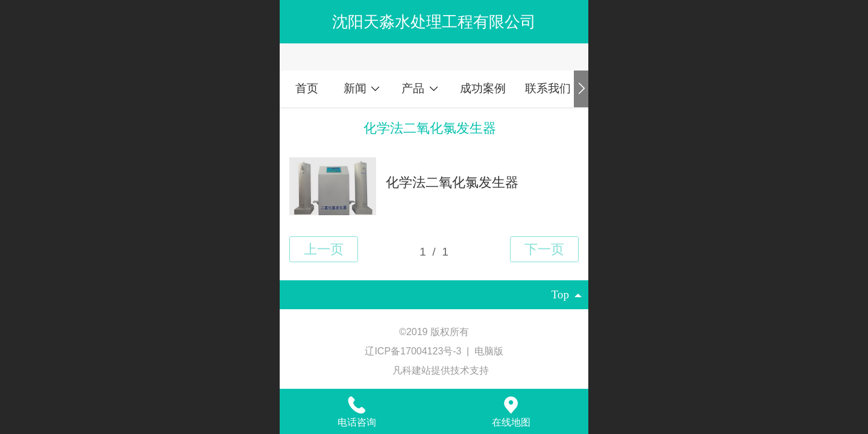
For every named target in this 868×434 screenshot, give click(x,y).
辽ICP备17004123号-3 (414, 351)
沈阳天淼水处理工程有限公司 (434, 22)
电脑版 (489, 351)
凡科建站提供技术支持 (434, 370)
